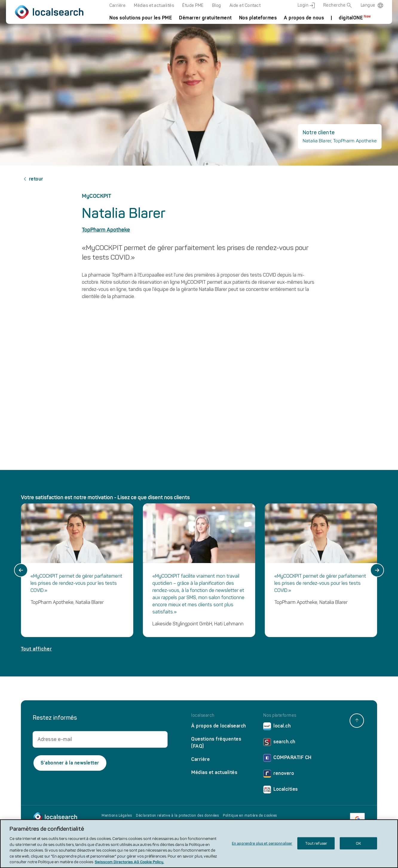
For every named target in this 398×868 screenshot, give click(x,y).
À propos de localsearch (219, 726)
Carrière (117, 6)
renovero (279, 775)
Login (306, 5)
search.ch (279, 743)
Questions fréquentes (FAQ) (216, 743)
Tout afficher (36, 649)
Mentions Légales (117, 815)
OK (358, 843)
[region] (199, 844)
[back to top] (357, 721)
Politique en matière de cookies (250, 815)
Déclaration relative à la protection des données (177, 815)
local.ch (277, 727)
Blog (217, 6)
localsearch (203, 716)
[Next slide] (377, 570)
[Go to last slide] (21, 570)
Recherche (338, 5)
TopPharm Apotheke (106, 230)
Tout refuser (316, 843)
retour (32, 179)
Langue (368, 5)
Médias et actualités (154, 6)
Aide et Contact (245, 6)
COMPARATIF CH (287, 759)
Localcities (281, 791)
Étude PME (193, 6)
